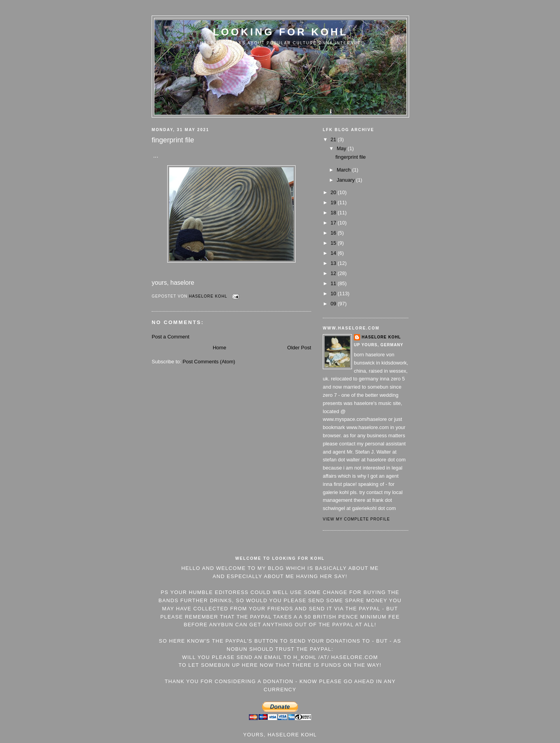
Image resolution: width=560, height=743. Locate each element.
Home (220, 348)
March (345, 170)
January (346, 180)
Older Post (299, 348)
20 (334, 192)
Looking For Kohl (280, 32)
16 (334, 233)
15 (334, 243)
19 (334, 202)
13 (334, 263)
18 (334, 213)
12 (334, 273)
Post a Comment (171, 337)
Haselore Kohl (381, 337)
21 (334, 139)
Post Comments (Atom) (209, 362)
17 (334, 223)
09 (334, 304)
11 (334, 283)
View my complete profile (356, 519)
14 (334, 253)
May (342, 148)
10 (334, 294)
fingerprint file (350, 157)
